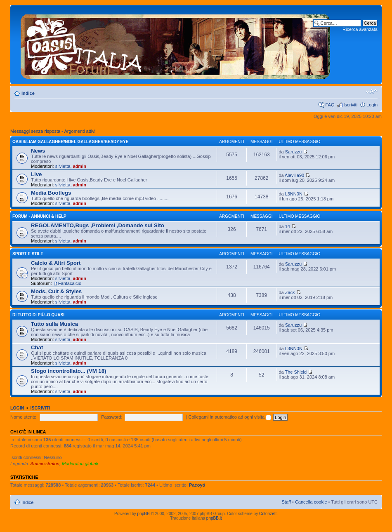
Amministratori (45, 464)
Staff (286, 502)
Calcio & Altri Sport (56, 263)
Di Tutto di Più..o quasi (38, 315)
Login (372, 105)
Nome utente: (24, 417)
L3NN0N (294, 194)
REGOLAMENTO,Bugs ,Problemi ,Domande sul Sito (98, 225)
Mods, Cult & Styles (56, 291)
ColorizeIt (268, 514)
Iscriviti (350, 105)
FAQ (330, 105)
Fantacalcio (70, 283)
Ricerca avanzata (360, 29)
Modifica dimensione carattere (372, 92)
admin (80, 166)
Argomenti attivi (80, 131)
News (38, 151)
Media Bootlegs (51, 193)
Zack (290, 292)
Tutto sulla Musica (54, 324)
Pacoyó (197, 485)
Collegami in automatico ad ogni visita (230, 417)
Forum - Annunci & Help (39, 216)
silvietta (63, 166)
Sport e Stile (28, 254)
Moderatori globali (80, 464)
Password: (112, 417)
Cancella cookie (311, 502)
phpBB (144, 514)
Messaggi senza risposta (35, 131)
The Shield (296, 372)
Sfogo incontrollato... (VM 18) (68, 371)
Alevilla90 (294, 175)
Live (36, 174)
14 (288, 226)
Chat (37, 347)
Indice (28, 93)
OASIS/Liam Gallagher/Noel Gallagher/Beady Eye (70, 142)
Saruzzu (293, 152)
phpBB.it (214, 518)
